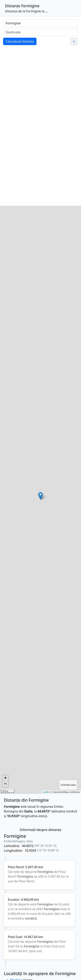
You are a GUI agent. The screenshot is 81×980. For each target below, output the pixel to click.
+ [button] (5, 778)
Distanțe (13, 6)
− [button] (5, 784)
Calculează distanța (20, 41)
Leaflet (46, 792)
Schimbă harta (68, 785)
